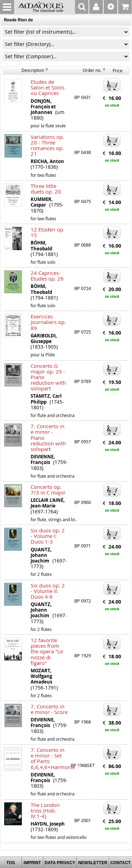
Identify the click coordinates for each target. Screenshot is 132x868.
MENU (7, 7)
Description (33, 70)
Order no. (92, 70)
